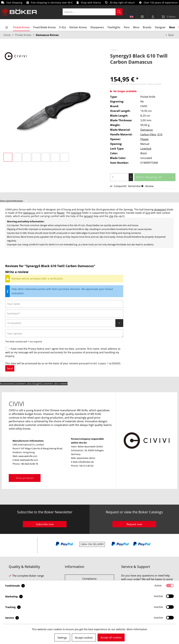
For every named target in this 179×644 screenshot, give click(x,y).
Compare (117, 186)
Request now (134, 524)
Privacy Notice (36, 349)
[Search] (119, 12)
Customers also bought (27, 384)
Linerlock (146, 148)
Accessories (7, 384)
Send (10, 368)
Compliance (89, 579)
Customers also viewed (54, 384)
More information (137, 629)
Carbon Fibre (148, 134)
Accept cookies (84, 638)
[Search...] (93, 12)
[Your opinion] (64, 333)
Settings (62, 638)
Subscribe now (45, 524)
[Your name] (64, 304)
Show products (25, 478)
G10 (160, 134)
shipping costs (135, 84)
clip (111, 216)
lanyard (88, 216)
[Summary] (64, 313)
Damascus (147, 130)
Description (7, 201)
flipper (61, 213)
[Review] (64, 323)
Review (147, 186)
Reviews (21, 201)
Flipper (145, 139)
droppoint (160, 209)
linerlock (76, 213)
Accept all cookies (111, 637)
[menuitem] (94, 12)
